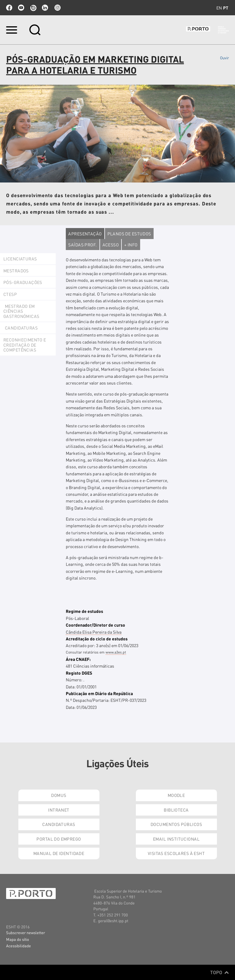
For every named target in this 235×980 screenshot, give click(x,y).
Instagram (57, 8)
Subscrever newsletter (26, 932)
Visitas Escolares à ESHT (176, 853)
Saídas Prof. (82, 245)
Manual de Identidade (59, 853)
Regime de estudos (84, 611)
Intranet (59, 810)
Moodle (176, 795)
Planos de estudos (129, 234)
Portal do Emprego (59, 839)
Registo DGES (79, 673)
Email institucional (176, 839)
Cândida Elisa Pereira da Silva (94, 632)
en (219, 8)
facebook (9, 8)
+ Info (131, 245)
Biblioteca (176, 810)
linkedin (45, 8)
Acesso (111, 245)
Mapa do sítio (18, 939)
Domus (59, 795)
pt (226, 8)
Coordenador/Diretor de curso (95, 625)
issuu (33, 8)
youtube (21, 8)
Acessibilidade (19, 946)
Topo (220, 972)
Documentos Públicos (176, 824)
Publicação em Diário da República (99, 693)
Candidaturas (59, 824)
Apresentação (85, 234)
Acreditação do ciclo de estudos (97, 639)
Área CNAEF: (78, 659)
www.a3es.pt (116, 652)
